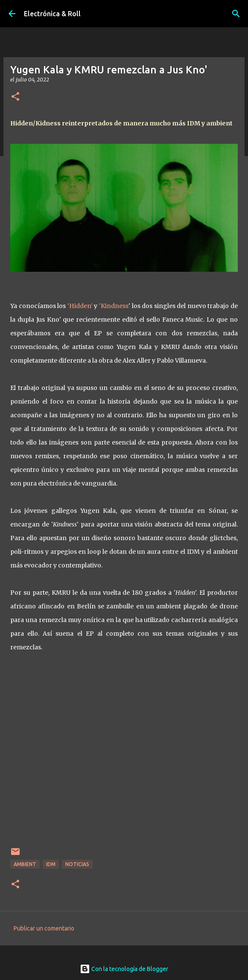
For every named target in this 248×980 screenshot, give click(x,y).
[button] (15, 97)
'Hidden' (80, 306)
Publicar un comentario (44, 928)
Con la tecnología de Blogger (124, 969)
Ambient (25, 864)
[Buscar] (236, 14)
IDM (51, 864)
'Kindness (114, 306)
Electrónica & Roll (52, 14)
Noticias (77, 864)
